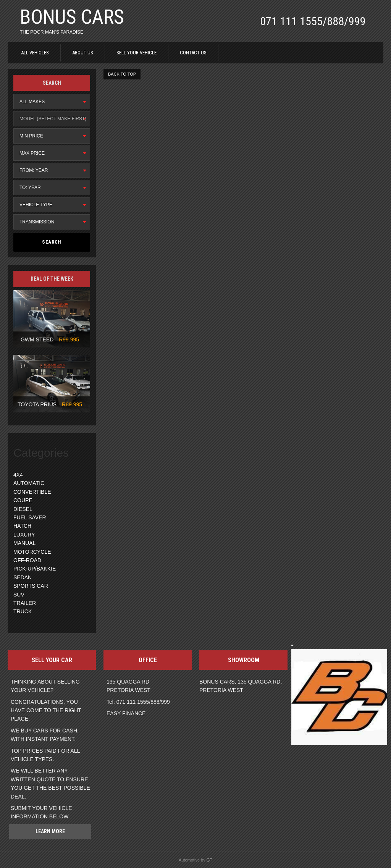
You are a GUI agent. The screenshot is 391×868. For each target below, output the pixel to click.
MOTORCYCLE (32, 552)
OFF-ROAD (27, 560)
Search (52, 242)
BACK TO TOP (122, 74)
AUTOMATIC (29, 483)
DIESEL (23, 509)
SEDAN (23, 577)
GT (209, 860)
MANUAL (24, 543)
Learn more (50, 831)
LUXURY (24, 535)
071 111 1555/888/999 (313, 21)
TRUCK (23, 611)
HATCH (22, 526)
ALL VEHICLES (35, 53)
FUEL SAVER (30, 517)
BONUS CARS (72, 17)
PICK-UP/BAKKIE (35, 569)
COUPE (23, 500)
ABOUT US (83, 53)
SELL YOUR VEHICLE (137, 53)
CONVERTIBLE (32, 492)
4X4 (18, 475)
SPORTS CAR (31, 586)
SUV (19, 595)
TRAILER (25, 603)
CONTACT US (193, 53)
